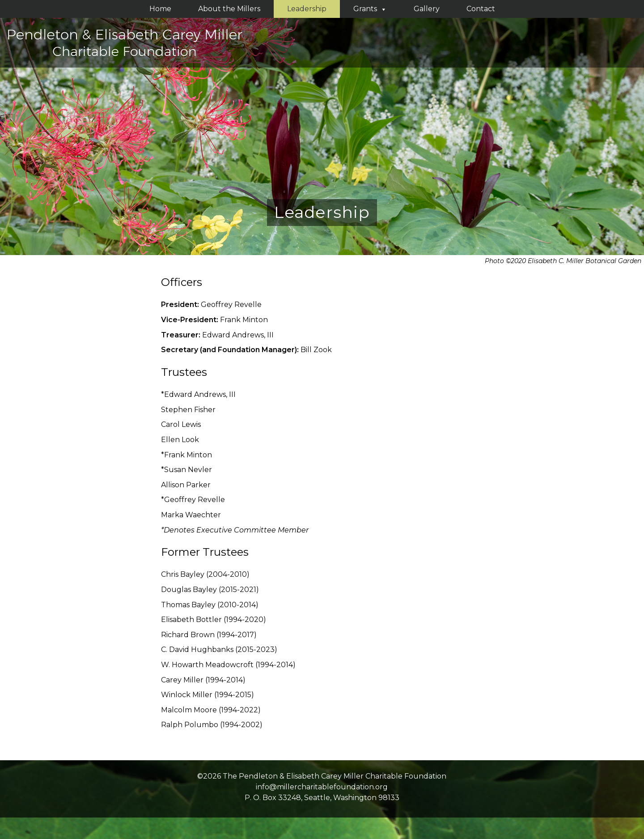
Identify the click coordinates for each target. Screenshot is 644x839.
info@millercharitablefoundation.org (322, 787)
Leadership (307, 9)
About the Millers (229, 9)
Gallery (427, 9)
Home (160, 9)
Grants (370, 9)
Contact (481, 9)
